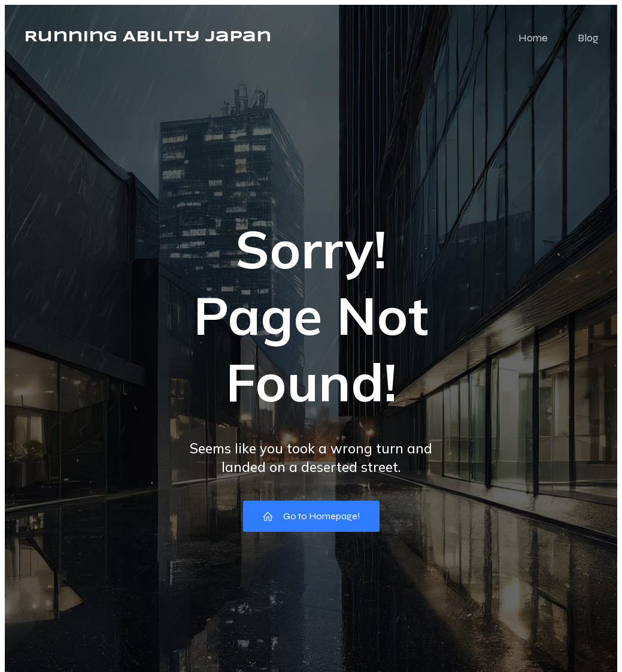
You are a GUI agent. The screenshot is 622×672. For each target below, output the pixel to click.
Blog (588, 38)
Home (533, 38)
